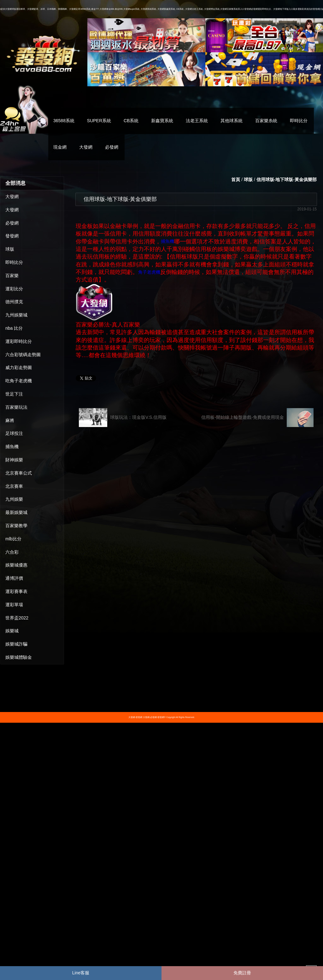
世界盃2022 (17, 618)
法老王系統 (197, 121)
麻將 (10, 420)
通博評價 (14, 578)
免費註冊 (242, 973)
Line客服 (81, 973)
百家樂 (12, 276)
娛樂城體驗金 (19, 657)
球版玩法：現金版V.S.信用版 (123, 418)
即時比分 (299, 121)
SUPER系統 (99, 121)
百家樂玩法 (16, 407)
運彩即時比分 (19, 341)
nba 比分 (14, 328)
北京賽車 (14, 486)
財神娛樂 (14, 460)
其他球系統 (232, 121)
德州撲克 (14, 302)
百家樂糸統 (266, 121)
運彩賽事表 (16, 591)
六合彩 (12, 552)
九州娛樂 (14, 499)
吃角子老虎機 (19, 381)
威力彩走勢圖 (19, 367)
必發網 (112, 147)
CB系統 (131, 121)
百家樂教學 (16, 526)
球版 (10, 249)
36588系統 (64, 121)
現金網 (60, 147)
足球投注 (14, 433)
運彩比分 (14, 289)
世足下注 (14, 394)
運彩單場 (14, 605)
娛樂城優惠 (16, 565)
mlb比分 (13, 539)
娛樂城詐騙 (16, 644)
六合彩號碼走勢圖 (23, 355)
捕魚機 (12, 447)
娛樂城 (12, 631)
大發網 (86, 147)
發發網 (12, 236)
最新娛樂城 (16, 512)
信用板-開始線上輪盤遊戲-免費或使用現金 (257, 418)
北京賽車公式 (19, 473)
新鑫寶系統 (162, 121)
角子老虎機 (149, 272)
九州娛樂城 (16, 315)
